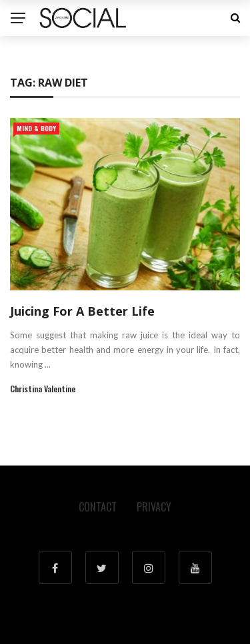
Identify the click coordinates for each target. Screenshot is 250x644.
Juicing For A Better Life (82, 311)
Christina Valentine (43, 389)
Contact (98, 507)
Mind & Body (36, 128)
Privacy (154, 507)
